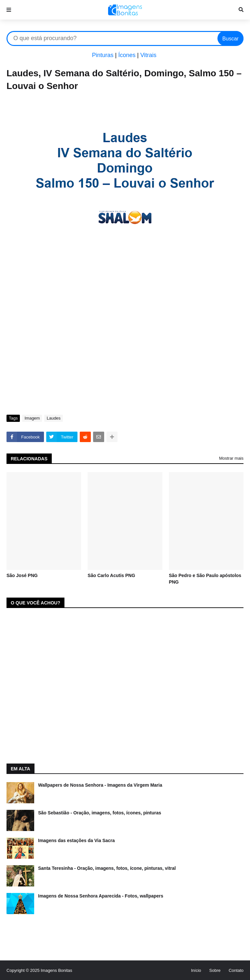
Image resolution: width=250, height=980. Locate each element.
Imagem (32, 418)
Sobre (215, 970)
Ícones (127, 55)
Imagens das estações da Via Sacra (76, 840)
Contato (236, 970)
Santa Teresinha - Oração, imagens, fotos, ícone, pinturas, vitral (107, 868)
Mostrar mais (231, 458)
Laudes (54, 418)
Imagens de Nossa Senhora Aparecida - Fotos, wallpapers (101, 896)
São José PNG (22, 575)
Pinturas (103, 55)
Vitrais (148, 55)
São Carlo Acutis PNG (111, 575)
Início (196, 970)
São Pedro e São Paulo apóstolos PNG (205, 579)
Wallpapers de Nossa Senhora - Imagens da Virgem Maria (100, 785)
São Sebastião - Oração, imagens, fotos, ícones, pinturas (100, 813)
